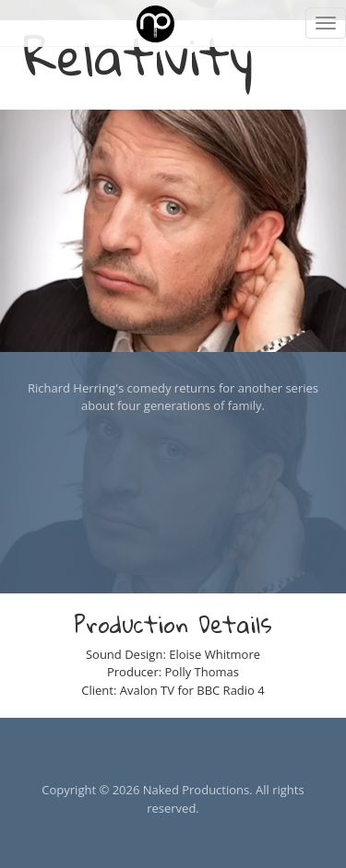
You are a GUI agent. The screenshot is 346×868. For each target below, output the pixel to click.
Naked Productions (196, 790)
